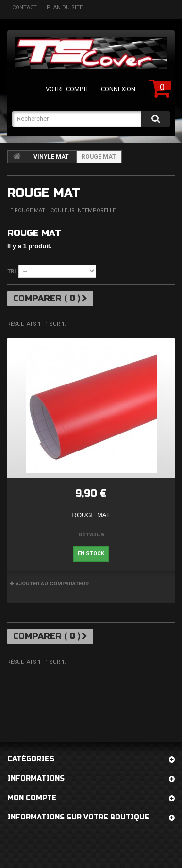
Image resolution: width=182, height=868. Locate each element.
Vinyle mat (51, 157)
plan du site (65, 8)
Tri (11, 272)
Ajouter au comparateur (52, 584)
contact (25, 8)
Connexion (118, 89)
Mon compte (32, 798)
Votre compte (68, 89)
